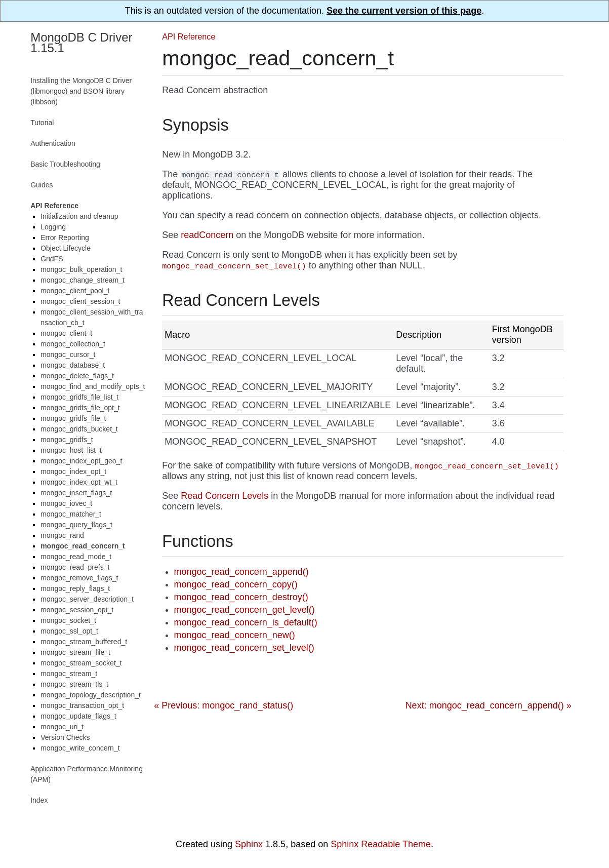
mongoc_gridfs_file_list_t (79, 397)
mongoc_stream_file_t (75, 652)
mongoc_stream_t (69, 674)
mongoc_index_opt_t (73, 471)
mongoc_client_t (66, 333)
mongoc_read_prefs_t (75, 567)
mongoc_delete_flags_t (77, 376)
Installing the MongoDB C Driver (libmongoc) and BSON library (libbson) (81, 91)
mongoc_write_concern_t (80, 748)
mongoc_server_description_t (87, 599)
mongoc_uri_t (62, 727)
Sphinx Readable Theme (381, 844)
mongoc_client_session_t (80, 301)
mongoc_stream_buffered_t (84, 642)
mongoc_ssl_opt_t (69, 631)
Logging (53, 227)
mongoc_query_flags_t (76, 525)
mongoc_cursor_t (68, 354)
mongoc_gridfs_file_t (73, 418)
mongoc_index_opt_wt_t (79, 482)
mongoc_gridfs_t (67, 440)
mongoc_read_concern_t (83, 546)
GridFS (52, 259)
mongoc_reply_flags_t (75, 588)
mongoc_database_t (73, 365)
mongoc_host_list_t (71, 450)
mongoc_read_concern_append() (241, 572)
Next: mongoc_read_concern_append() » (489, 705)
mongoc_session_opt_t (77, 610)
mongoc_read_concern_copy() (236, 584)
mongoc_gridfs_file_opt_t (80, 408)
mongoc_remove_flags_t (79, 578)
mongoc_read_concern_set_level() (244, 648)
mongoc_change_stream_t (83, 280)
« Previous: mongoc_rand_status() (224, 705)
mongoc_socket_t (68, 620)
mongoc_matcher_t (71, 514)
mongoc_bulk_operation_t (81, 269)
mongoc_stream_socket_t (81, 663)
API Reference (189, 36)
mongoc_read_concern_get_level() (245, 610)
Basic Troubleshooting (65, 164)
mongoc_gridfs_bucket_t (79, 429)
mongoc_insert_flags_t (76, 493)
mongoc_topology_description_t (91, 695)
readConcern (207, 235)
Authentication (53, 143)
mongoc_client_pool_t (75, 291)
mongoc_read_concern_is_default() (246, 622)
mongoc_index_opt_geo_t (81, 461)
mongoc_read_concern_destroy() (241, 597)
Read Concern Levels (225, 496)
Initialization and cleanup (79, 216)
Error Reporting (65, 238)
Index (39, 800)
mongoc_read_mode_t (76, 557)
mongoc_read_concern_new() (235, 635)
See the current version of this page (404, 11)
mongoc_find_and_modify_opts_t (93, 386)
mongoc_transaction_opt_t (82, 705)
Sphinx (249, 844)
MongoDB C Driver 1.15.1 (81, 43)
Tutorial (42, 123)
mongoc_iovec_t (66, 503)
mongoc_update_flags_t (78, 716)
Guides (42, 185)
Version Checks (65, 737)
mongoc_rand (62, 535)
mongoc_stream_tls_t (74, 684)
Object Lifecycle (66, 248)
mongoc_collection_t (73, 344)
